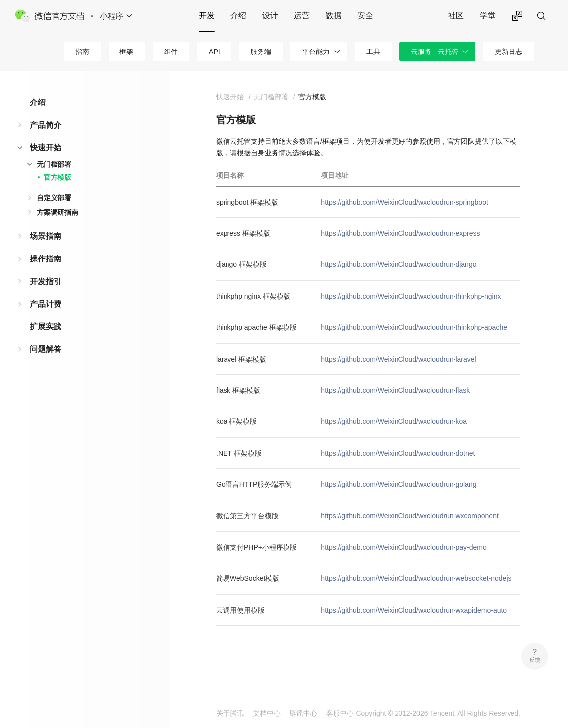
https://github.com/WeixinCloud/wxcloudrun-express (400, 233)
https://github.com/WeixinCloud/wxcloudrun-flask (395, 390)
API (214, 52)
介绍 (238, 16)
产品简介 (46, 125)
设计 (270, 16)
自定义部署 (54, 198)
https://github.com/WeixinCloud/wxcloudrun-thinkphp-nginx (411, 296)
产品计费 (46, 304)
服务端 (261, 52)
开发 (207, 16)
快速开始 (46, 147)
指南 (82, 52)
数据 (334, 16)
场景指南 (46, 236)
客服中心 (340, 713)
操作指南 (46, 259)
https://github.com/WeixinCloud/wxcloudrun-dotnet (398, 453)
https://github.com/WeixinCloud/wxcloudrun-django (398, 264)
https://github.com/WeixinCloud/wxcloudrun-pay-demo (403, 547)
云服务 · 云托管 (435, 52)
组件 (171, 52)
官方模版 (57, 177)
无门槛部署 (54, 164)
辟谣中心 (303, 713)
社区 (456, 16)
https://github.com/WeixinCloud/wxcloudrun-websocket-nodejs (416, 578)
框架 (126, 52)
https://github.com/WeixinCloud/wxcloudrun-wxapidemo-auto (414, 610)
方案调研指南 (57, 212)
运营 (302, 16)
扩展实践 (46, 327)
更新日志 (509, 52)
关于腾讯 (230, 713)
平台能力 (316, 52)
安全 (365, 16)
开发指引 (46, 282)
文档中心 (267, 713)
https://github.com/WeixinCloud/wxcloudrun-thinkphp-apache (414, 327)
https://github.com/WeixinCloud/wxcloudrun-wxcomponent (409, 516)
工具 (373, 52)
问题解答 (46, 349)
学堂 (488, 16)
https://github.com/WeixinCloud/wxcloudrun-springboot (404, 202)
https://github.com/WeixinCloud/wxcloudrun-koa (394, 421)
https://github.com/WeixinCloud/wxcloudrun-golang (398, 484)
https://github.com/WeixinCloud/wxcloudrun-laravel (398, 359)
